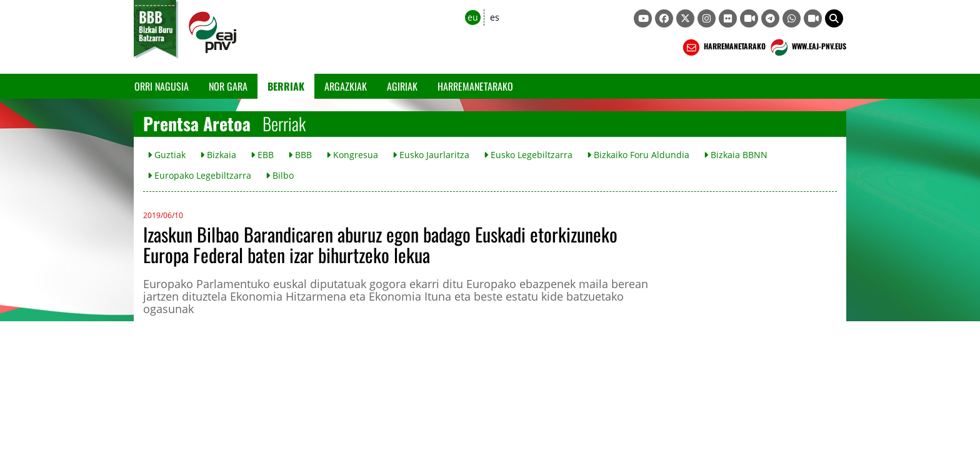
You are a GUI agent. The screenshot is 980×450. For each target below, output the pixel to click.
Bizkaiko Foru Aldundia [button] (638, 155)
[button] (834, 18)
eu (473, 17)
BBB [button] (300, 155)
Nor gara (228, 86)
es (495, 17)
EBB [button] (262, 155)
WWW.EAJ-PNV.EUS (807, 47)
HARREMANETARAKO (723, 47)
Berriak (286, 86)
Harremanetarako (475, 86)
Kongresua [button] (352, 155)
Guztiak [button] (167, 155)
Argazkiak (346, 86)
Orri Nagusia (162, 86)
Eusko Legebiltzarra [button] (528, 155)
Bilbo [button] (280, 175)
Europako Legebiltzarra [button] (199, 175)
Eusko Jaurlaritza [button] (431, 155)
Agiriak (402, 86)
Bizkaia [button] (218, 155)
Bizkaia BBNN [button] (736, 155)
